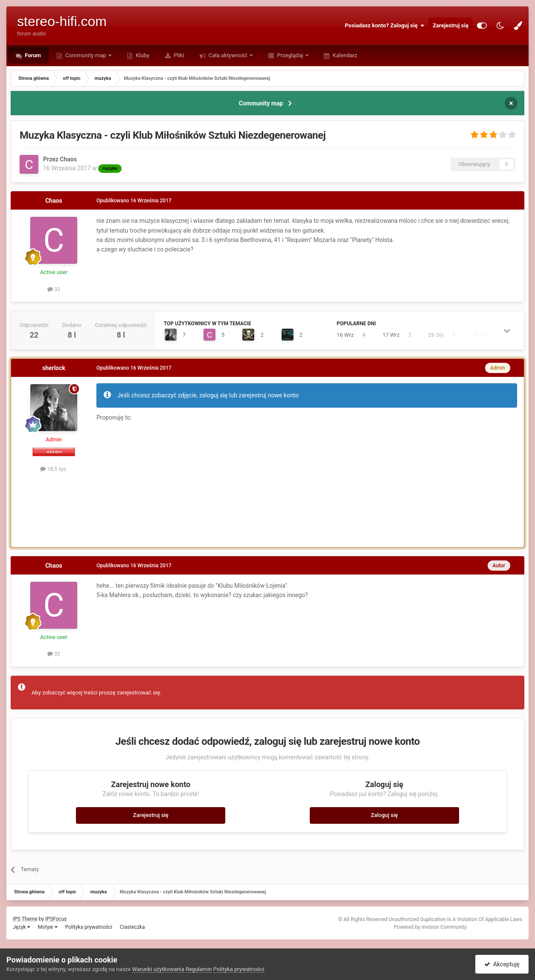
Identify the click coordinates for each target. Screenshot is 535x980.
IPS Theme (25, 919)
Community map (86, 55)
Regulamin (199, 969)
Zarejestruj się (451, 25)
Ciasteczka (132, 927)
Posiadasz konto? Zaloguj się (384, 26)
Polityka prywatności (89, 927)
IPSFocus (56, 919)
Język (22, 927)
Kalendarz (345, 55)
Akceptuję (502, 964)
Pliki (178, 55)
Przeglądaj (290, 55)
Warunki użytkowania (158, 969)
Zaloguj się (384, 815)
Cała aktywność (228, 55)
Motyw (48, 927)
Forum (32, 55)
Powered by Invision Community (430, 927)
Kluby (142, 55)
